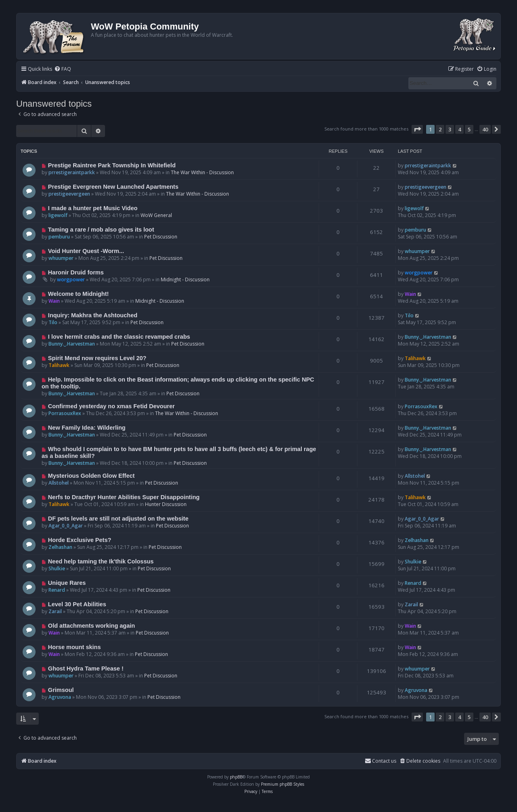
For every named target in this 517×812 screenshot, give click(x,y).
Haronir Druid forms (76, 272)
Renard (57, 590)
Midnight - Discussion (185, 279)
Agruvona (60, 697)
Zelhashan (60, 547)
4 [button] (459, 129)
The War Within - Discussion (202, 172)
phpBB (236, 777)
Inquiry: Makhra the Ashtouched (93, 315)
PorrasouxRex (65, 413)
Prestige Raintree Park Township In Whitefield (112, 165)
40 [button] (485, 129)
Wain (54, 301)
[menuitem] (63, 69)
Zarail (55, 611)
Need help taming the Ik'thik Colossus (101, 561)
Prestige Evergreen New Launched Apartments (113, 187)
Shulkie (57, 568)
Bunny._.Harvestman (72, 344)
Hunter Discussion (166, 504)
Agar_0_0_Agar (66, 526)
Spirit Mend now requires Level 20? (97, 358)
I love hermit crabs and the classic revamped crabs (119, 337)
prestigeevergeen (69, 194)
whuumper (61, 258)
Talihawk (59, 365)
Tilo (53, 322)
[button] (417, 129)
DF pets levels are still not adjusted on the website (118, 519)
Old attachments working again (91, 626)
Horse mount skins (75, 647)
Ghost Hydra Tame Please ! (86, 669)
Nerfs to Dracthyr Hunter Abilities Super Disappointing (124, 497)
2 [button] (440, 129)
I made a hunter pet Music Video (93, 208)
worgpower (71, 279)
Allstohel (59, 483)
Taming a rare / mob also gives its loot (101, 230)
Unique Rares (67, 583)
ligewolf (58, 215)
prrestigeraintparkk (72, 172)
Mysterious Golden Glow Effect (91, 476)
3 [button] (450, 129)
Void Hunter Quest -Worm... (86, 251)
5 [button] (469, 129)
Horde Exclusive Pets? (80, 540)
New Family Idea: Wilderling (87, 428)
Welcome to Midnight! (79, 294)
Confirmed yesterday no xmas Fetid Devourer (111, 406)
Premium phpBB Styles (283, 784)
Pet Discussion (161, 237)
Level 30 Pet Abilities (77, 604)
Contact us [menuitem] (380, 761)
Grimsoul (61, 690)
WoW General (156, 215)
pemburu (59, 237)
